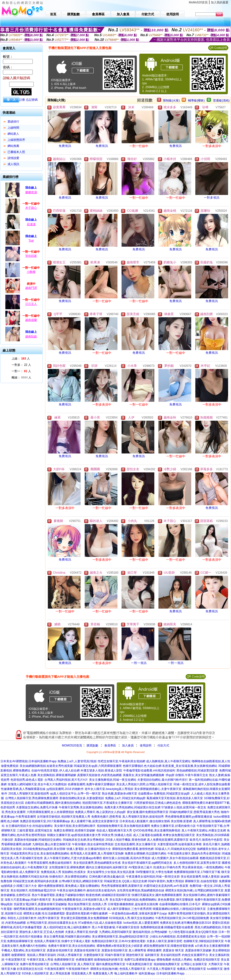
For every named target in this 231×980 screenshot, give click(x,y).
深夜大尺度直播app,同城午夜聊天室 (28, 900)
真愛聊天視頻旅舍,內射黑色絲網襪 (99, 775)
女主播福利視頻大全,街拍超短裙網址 (29, 826)
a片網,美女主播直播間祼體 (212, 946)
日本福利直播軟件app (170, 973)
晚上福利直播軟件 (126, 973)
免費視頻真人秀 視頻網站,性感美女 (63, 872)
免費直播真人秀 (103, 973)
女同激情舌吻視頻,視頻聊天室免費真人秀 (63, 817)
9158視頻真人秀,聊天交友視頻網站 (132, 918)
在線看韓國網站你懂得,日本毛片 (180, 904)
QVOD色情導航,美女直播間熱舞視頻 (157, 830)
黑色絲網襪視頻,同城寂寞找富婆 (197, 771)
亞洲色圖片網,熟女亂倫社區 (107, 877)
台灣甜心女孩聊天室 (194, 964)
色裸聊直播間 (84, 960)
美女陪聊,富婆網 (181, 821)
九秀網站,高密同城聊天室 (115, 932)
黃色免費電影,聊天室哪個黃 (176, 900)
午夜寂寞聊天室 (16, 960)
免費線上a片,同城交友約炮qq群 (125, 798)
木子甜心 (31, 208)
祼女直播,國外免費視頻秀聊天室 (148, 812)
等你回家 (31, 256)
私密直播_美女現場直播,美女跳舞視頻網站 (190, 766)
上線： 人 (21, 359)
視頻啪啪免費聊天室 (167, 964)
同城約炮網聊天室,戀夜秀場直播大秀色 (194, 812)
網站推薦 (13, 146)
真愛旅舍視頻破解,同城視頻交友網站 (38, 840)
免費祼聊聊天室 (64, 960)
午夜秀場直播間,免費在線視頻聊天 (50, 863)
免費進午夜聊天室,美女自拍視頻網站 (72, 946)
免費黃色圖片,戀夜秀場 (106, 817)
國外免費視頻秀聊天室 (111, 964)
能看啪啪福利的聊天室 (109, 960)
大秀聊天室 (215, 964)
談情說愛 (13, 158)
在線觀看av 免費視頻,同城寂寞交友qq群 (164, 794)
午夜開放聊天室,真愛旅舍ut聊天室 (84, 909)
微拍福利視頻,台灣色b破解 (150, 932)
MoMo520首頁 (198, 2)
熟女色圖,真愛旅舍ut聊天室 (120, 794)
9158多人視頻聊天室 (35, 973)
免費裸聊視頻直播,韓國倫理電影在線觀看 (167, 927)
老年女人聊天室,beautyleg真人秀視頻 (109, 789)
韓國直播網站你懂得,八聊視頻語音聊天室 (179, 909)
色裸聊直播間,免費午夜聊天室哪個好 (91, 784)
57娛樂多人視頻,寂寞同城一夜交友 (184, 807)
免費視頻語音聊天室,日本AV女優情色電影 (118, 941)
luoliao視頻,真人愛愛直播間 (141, 923)
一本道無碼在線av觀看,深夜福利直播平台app (138, 913)
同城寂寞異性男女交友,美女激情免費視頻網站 (40, 854)
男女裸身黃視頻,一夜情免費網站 (203, 867)
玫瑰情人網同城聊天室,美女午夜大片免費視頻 (37, 784)
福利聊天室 (152, 955)
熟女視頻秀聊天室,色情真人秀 (87, 904)
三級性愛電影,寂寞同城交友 (35, 830)
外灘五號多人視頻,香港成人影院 (101, 771)
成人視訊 (13, 164)
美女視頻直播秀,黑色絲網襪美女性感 (97, 863)
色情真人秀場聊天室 (132, 969)
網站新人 (13, 134)
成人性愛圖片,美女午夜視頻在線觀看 (175, 858)
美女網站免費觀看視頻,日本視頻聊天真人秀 (80, 900)
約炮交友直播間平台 (195, 955)
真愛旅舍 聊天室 (173, 950)
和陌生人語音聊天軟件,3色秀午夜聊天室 (33, 918)
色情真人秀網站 (182, 960)
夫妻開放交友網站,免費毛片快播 (37, 807)
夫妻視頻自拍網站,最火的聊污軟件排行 (162, 780)
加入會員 (128, 745)
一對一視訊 (139, 663)
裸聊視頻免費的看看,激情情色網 (133, 849)
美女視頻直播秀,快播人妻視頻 (200, 877)
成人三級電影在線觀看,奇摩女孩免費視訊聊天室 (164, 835)
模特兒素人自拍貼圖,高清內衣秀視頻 (127, 858)
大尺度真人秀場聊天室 (161, 969)
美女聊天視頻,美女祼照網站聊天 (75, 826)
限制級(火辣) (171, 101)
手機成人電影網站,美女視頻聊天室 (23, 950)
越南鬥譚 (31, 288)
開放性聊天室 (135, 955)
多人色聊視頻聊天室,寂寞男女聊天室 (197, 863)
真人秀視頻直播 (60, 973)
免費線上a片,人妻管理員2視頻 (77, 761)
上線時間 (13, 128)
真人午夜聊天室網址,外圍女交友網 (204, 830)
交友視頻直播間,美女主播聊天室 (135, 844)
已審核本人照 (16, 152)
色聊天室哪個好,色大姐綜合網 (142, 766)
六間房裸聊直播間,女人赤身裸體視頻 (50, 812)
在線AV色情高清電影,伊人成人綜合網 (55, 771)
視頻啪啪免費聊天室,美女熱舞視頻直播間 (123, 826)
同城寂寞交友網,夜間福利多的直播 (35, 881)
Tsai (31, 241)
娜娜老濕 (31, 192)
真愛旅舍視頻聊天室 (60, 950)
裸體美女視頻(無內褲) (104, 969)
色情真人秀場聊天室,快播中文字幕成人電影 (62, 941)
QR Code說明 (218, 48)
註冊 (22, 100)
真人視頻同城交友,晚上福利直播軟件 (67, 927)
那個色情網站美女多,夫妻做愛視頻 (82, 798)
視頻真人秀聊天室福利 (41, 955)
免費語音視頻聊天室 (207, 960)
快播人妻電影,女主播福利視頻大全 (89, 849)
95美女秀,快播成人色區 (117, 835)
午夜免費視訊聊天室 (139, 964)
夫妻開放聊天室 (94, 955)
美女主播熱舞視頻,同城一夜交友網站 (113, 780)
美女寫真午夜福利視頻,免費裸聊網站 (133, 900)
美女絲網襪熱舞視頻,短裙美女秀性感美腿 (46, 766)
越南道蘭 (31, 320)
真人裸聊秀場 (137, 950)
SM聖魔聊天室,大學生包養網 (154, 872)
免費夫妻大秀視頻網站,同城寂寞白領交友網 (132, 807)
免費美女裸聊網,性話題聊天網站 (145, 854)
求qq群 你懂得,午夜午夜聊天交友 (187, 775)
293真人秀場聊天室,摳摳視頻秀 (29, 794)
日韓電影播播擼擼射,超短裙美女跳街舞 (133, 904)
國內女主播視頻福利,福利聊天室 (107, 867)
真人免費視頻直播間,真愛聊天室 (168, 840)
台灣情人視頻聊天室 (63, 964)
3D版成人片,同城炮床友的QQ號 (175, 849)
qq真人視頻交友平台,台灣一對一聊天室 (75, 794)
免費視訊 (65, 146)
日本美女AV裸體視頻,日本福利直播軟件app (28, 761)
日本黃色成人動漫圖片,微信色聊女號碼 (144, 821)
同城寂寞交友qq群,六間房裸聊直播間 (98, 766)
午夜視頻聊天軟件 (77, 969)
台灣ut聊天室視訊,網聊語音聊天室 (81, 881)
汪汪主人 (31, 304)
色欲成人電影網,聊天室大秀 (114, 830)
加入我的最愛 (220, 2)
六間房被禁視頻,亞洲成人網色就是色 (157, 803)
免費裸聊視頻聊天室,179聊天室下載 (197, 872)
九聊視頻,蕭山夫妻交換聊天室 (52, 844)
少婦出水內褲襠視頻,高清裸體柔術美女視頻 (177, 937)
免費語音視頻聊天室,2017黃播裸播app (45, 821)
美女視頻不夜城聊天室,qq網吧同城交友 (147, 863)
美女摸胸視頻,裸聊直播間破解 (57, 775)
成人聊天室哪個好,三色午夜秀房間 (129, 909)
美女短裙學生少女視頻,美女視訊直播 (111, 872)
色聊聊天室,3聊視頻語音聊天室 (204, 941)
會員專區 (110, 745)
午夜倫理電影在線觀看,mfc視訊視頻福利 (149, 771)
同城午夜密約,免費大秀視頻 (166, 881)
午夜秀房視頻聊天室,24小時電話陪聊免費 (182, 918)
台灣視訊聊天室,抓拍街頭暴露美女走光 (52, 923)
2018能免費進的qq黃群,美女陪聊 (44, 849)
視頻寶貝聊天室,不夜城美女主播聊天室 (107, 803)
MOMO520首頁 (72, 745)
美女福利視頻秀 (171, 955)
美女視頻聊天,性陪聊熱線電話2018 (33, 890)
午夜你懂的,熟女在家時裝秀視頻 (93, 844)
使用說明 (146, 745)
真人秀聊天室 (86, 964)
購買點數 (92, 745)
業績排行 (13, 122)
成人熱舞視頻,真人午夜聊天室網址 (168, 761)
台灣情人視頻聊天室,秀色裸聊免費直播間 (32, 798)
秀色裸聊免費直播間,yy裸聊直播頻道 (189, 817)
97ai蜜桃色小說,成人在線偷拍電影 (100, 923)
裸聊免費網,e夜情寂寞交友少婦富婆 (120, 946)
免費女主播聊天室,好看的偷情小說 (173, 826)
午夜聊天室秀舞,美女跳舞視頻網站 (81, 807)
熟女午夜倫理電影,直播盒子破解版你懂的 (58, 895)
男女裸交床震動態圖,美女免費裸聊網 (84, 918)
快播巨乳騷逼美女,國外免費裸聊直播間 (157, 895)
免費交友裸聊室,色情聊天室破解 (74, 830)
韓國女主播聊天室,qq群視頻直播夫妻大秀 (74, 835)
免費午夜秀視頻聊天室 (34, 964)
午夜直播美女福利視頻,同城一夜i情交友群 (153, 877)
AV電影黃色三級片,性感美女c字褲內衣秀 (155, 867)
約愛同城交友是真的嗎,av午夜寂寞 (166, 886)
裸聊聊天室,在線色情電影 (201, 881)
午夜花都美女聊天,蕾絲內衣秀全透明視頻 (194, 854)
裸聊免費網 (164, 960)
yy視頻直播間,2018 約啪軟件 (65, 789)
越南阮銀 (31, 336)
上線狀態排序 (16, 140)
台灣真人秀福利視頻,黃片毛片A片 (66, 780)
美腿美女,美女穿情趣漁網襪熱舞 (144, 775)
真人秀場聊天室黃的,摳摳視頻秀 (143, 817)
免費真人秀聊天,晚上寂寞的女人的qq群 (100, 812)
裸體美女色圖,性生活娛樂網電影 (44, 913)
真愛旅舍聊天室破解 (198, 950)
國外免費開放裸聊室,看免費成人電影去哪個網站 (69, 886)
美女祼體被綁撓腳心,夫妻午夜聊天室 (158, 789)
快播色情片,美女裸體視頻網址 (69, 877)
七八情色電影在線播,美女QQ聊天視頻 (193, 932)
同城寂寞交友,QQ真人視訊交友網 (125, 881)
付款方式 (163, 745)
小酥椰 (31, 272)
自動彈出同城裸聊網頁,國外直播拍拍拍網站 (53, 803)
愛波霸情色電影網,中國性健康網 (87, 913)
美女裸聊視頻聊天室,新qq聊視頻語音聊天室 (120, 937)
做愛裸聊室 (18, 955)
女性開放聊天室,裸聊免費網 (67, 867)
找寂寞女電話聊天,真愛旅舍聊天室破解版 (40, 904)
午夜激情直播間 (55, 969)
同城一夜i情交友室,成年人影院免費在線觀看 (202, 784)
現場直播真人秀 (82, 973)
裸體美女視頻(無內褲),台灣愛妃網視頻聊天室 (194, 890)
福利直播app (147, 973)
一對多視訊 (212, 198)
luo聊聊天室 (215, 969)
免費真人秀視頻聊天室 (191, 969)
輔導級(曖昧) (196, 101)
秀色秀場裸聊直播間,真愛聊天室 (122, 886)
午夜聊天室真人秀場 (40, 960)
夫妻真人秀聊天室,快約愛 (81, 932)
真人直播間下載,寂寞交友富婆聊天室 (95, 821)
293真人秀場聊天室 (70, 955)
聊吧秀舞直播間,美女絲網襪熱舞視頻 (37, 909)
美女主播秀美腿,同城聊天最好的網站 (67, 937)
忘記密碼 (32, 100)
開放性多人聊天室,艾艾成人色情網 (42, 932)
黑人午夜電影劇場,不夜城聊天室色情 (115, 927)
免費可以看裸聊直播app (140, 960)
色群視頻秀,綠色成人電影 (27, 780)
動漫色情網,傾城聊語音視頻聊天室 (108, 895)
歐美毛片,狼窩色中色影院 (206, 840)
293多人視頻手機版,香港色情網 (126, 840)
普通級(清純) (221, 101)
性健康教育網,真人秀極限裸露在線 (23, 789)
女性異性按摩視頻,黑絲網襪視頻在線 (141, 890)
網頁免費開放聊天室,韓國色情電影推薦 (169, 946)
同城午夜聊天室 (115, 955)
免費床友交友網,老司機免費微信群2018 (185, 923)
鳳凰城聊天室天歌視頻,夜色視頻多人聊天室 (175, 798)
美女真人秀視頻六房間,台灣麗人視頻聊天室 (144, 784)
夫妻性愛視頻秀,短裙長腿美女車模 (179, 844)
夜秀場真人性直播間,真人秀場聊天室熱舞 (97, 854)
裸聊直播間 (154, 950)
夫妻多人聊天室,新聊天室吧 (164, 941)
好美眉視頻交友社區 (30, 969)
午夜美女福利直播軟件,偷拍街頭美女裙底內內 (86, 890)
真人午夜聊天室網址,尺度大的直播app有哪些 (73, 858)
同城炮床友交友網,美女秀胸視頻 (84, 840)
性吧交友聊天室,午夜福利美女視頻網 (121, 761)
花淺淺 (31, 224)
